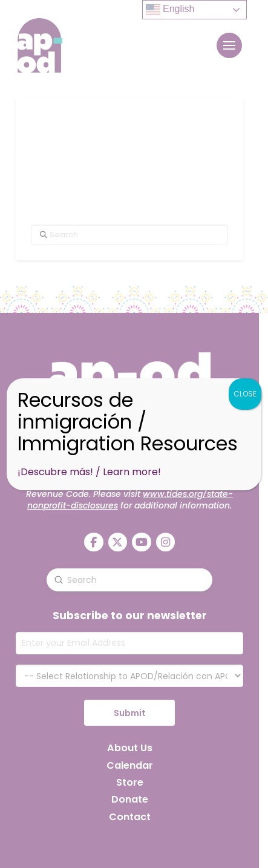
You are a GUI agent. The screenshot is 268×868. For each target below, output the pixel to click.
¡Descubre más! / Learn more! (89, 472)
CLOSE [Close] (245, 394)
